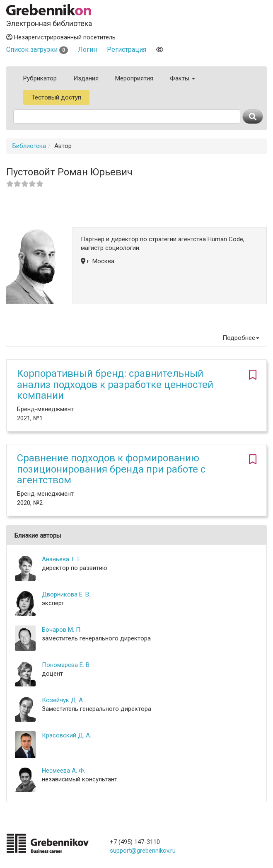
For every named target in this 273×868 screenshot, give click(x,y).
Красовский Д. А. (66, 735)
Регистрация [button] (127, 50)
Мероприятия (134, 78)
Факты (182, 78)
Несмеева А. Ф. (64, 771)
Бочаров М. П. (62, 630)
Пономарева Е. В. (66, 665)
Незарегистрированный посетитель (61, 37)
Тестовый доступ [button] (56, 97)
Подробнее (241, 338)
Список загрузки (37, 50)
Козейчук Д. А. (63, 700)
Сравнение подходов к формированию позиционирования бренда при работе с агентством (111, 469)
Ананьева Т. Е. (62, 559)
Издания (86, 78)
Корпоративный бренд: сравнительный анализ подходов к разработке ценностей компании (115, 384)
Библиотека (29, 146)
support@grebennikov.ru (143, 851)
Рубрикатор (40, 78)
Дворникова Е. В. (66, 594)
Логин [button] (87, 50)
